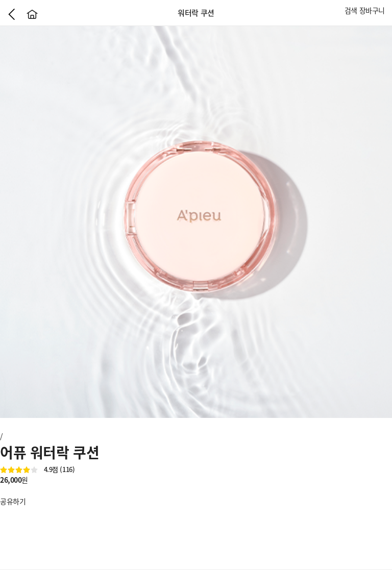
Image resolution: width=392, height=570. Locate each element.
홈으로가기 (32, 14)
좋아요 (5, 490)
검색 (351, 10)
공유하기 (13, 501)
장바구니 (372, 10)
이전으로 (12, 14)
